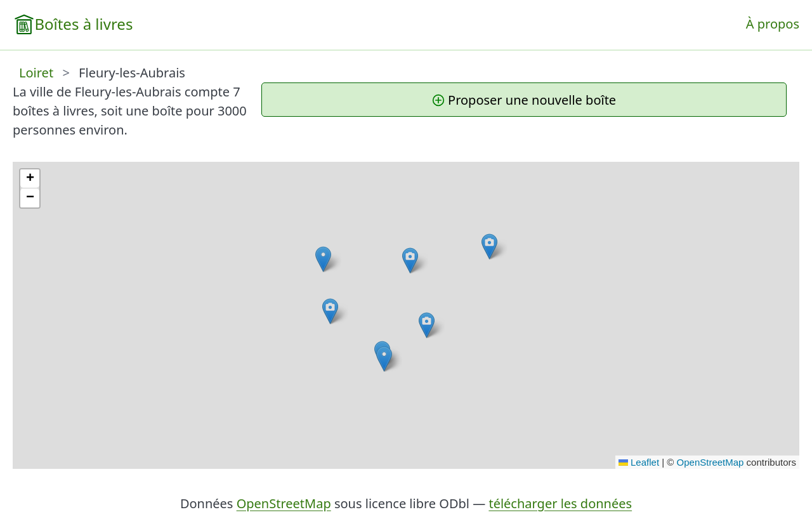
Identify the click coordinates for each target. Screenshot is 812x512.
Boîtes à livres (83, 24)
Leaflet (639, 462)
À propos (773, 24)
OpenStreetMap (710, 462)
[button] (410, 260)
